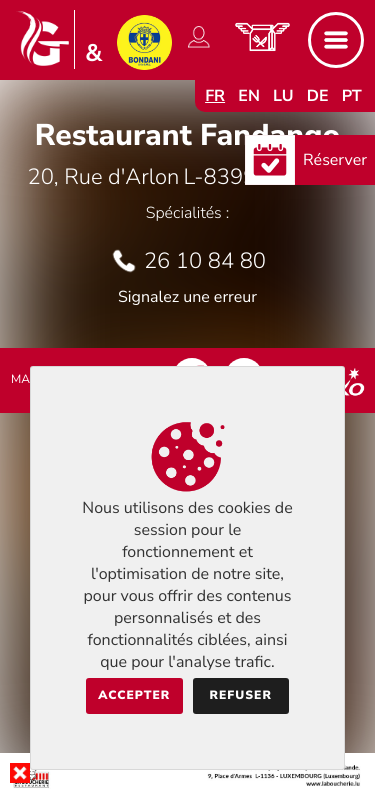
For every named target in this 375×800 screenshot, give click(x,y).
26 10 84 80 (205, 261)
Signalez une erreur (187, 297)
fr (215, 96)
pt (352, 96)
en (249, 96)
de (318, 96)
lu (283, 96)
